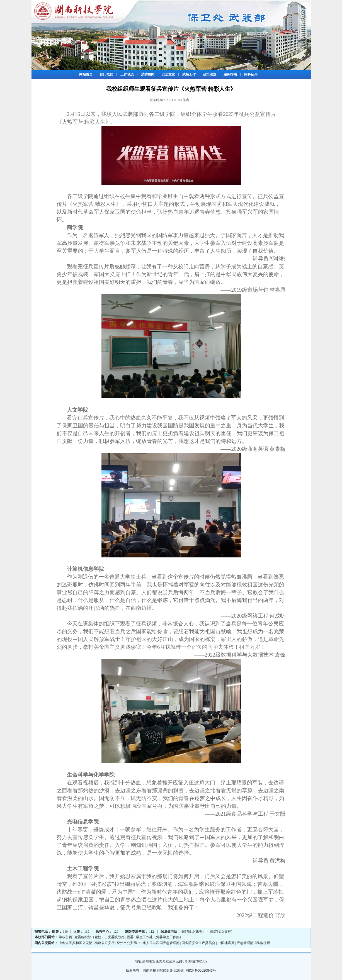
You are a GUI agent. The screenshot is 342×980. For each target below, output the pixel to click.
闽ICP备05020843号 (201, 971)
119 (87, 932)
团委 (130, 937)
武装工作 (189, 74)
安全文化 (168, 74)
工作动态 (127, 74)
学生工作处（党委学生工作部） (159, 937)
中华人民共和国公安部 (76, 943)
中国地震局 (226, 943)
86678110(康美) (193, 932)
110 (66, 932)
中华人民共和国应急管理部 (159, 943)
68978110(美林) (221, 932)
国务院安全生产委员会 (198, 943)
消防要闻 (148, 74)
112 (152, 932)
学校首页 (66, 937)
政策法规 (210, 74)
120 (116, 932)
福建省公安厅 (105, 943)
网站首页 (86, 74)
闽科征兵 (251, 74)
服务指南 (230, 74)
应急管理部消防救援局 (253, 943)
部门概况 (106, 74)
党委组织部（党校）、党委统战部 (100, 937)
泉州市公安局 (127, 943)
